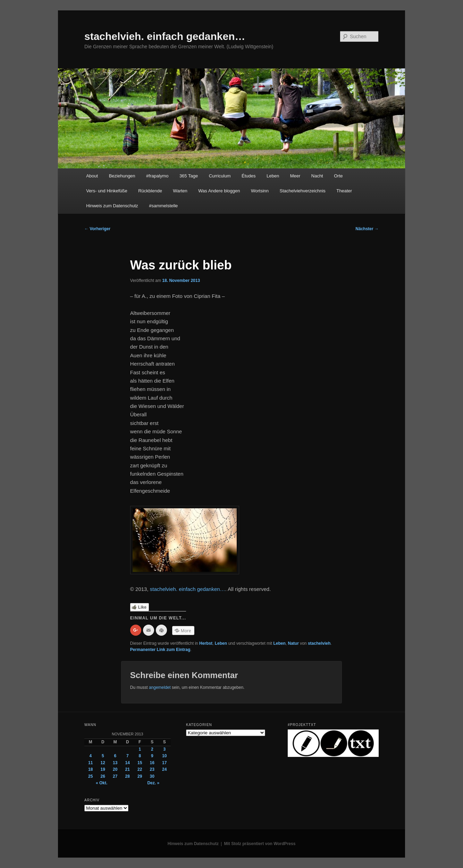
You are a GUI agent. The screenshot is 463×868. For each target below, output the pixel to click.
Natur (293, 643)
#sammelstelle (163, 206)
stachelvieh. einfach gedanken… (165, 36)
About (92, 176)
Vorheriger (97, 229)
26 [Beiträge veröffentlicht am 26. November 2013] (103, 776)
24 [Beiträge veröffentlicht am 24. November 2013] (164, 769)
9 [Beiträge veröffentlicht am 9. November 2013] (152, 756)
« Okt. (102, 783)
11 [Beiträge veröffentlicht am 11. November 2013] (90, 763)
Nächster (367, 229)
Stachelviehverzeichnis (303, 191)
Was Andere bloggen (219, 191)
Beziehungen (122, 176)
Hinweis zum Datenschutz (112, 206)
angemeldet (160, 687)
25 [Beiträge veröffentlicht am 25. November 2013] (90, 776)
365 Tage (189, 176)
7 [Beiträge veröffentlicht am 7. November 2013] (128, 756)
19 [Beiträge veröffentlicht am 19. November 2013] (103, 769)
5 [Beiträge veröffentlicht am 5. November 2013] (103, 756)
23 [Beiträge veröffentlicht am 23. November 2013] (152, 769)
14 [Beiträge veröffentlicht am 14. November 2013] (128, 763)
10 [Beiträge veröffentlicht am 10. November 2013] (164, 756)
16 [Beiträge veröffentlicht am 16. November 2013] (152, 763)
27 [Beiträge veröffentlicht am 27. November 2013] (115, 776)
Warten (180, 191)
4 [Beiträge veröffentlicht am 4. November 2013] (90, 756)
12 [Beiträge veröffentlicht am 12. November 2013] (103, 763)
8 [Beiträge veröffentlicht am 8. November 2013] (140, 756)
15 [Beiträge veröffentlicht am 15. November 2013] (140, 763)
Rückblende (150, 191)
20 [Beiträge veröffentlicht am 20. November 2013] (115, 769)
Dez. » (153, 783)
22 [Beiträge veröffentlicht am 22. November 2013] (140, 769)
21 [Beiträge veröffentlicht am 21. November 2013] (128, 769)
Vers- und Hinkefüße (107, 191)
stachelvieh (319, 643)
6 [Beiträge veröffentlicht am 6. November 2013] (115, 756)
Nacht (317, 176)
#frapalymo (157, 176)
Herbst (206, 643)
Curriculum (220, 176)
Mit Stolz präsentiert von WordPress (260, 844)
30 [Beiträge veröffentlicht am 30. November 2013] (152, 776)
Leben (273, 176)
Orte (338, 176)
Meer (295, 176)
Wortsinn (260, 191)
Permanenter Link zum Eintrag (160, 650)
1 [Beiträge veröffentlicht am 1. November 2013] (140, 749)
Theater (344, 191)
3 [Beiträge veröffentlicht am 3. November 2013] (164, 749)
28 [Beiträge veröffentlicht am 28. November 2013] (128, 776)
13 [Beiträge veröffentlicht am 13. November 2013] (115, 763)
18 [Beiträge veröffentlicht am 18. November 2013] (90, 769)
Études (249, 176)
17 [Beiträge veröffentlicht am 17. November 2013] (164, 763)
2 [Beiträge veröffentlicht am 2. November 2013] (152, 749)
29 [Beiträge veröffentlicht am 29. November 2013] (140, 776)
